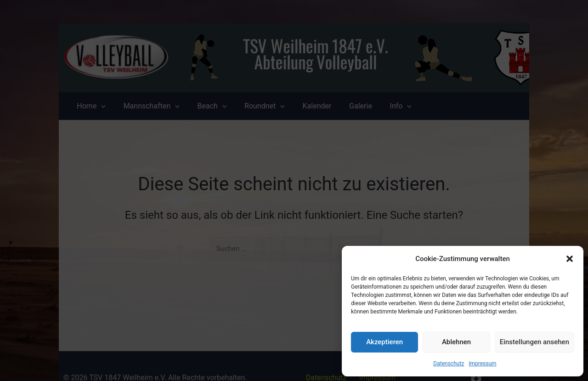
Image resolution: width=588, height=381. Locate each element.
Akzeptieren (384, 342)
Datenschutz (449, 364)
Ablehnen (456, 342)
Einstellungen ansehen (534, 342)
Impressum (482, 364)
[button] (570, 259)
